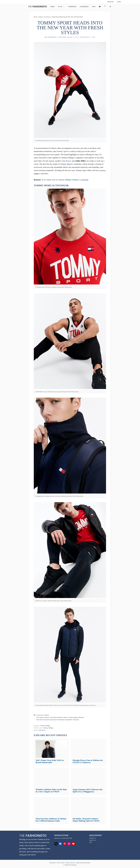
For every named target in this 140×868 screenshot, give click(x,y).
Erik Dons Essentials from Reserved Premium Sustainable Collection (58, 720)
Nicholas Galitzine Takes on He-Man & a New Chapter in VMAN (51, 791)
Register (110, 2)
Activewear (47, 17)
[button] (105, 7)
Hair (94, 7)
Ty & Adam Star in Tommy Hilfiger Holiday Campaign (65, 180)
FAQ (91, 842)
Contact (93, 838)
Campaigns (72, 7)
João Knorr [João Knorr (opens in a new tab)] (66, 161)
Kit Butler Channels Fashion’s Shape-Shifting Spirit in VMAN (86, 820)
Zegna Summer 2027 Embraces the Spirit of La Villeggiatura (88, 791)
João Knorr (42, 730)
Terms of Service (70, 863)
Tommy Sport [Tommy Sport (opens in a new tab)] (62, 151)
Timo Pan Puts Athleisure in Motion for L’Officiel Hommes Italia (51, 820)
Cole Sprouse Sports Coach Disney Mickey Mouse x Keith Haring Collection (60, 717)
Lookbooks (84, 7)
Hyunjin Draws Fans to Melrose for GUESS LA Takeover (88, 761)
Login (119, 2)
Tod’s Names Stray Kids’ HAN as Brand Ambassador (50, 761)
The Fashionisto (51, 37)
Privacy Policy (61, 863)
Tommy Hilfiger (45, 726)
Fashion (41, 17)
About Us (93, 840)
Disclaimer (53, 863)
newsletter (68, 838)
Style (62, 7)
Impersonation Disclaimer (83, 863)
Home (52, 7)
